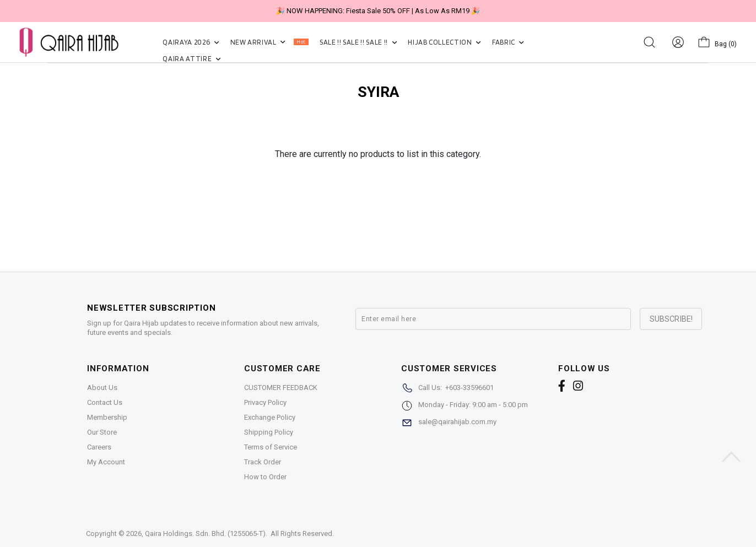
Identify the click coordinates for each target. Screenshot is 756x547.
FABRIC (508, 42)
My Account (106, 462)
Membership (107, 417)
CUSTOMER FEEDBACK (281, 388)
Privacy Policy (265, 402)
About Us (102, 388)
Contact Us (105, 402)
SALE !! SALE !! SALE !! (358, 42)
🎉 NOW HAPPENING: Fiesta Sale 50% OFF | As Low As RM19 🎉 (378, 11)
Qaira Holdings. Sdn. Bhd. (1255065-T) (205, 534)
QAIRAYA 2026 (191, 42)
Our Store (102, 432)
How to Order (265, 477)
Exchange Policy (270, 417)
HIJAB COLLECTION (444, 42)
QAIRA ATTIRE (191, 59)
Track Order (263, 462)
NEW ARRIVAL (269, 42)
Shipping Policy (269, 432)
